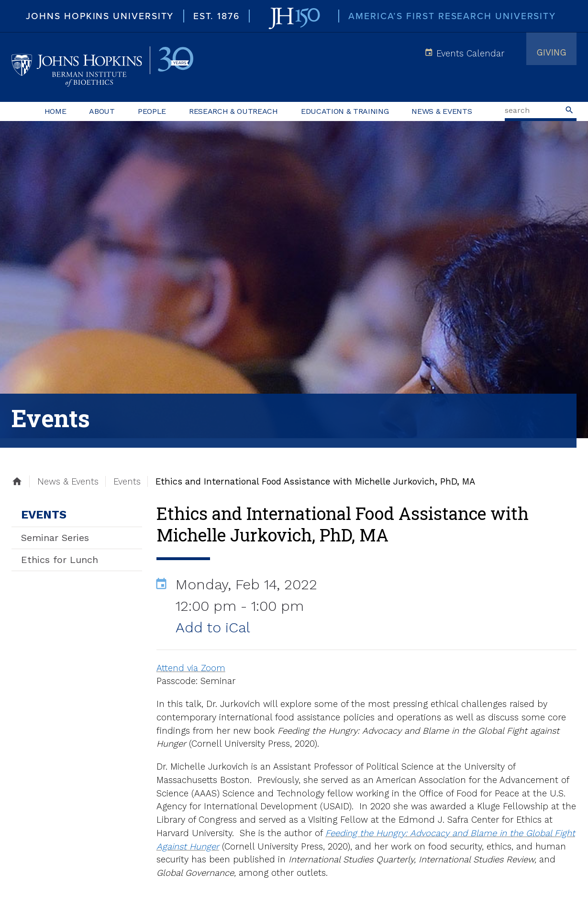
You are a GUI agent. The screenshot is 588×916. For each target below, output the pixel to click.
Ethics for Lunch (60, 560)
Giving (551, 52)
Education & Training (345, 111)
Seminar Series (55, 538)
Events (44, 515)
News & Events (442, 111)
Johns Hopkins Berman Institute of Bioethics (102, 67)
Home (55, 111)
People (152, 111)
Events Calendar (470, 53)
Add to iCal (213, 627)
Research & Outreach (233, 111)
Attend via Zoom (191, 668)
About (102, 111)
